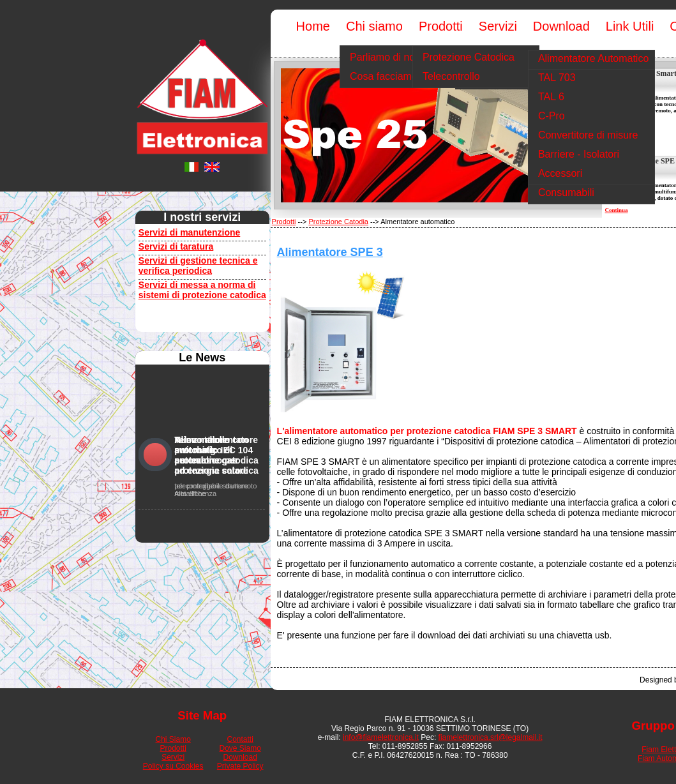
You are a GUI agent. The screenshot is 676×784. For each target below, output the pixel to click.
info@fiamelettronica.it (381, 737)
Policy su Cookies (173, 766)
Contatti (240, 739)
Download (240, 757)
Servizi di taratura (176, 246)
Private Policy (240, 766)
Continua (617, 210)
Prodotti (284, 222)
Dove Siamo (240, 748)
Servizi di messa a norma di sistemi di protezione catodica (202, 290)
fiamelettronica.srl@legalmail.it (491, 737)
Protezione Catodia (338, 222)
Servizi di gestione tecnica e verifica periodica (198, 266)
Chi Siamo (173, 739)
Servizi (173, 757)
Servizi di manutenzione (189, 232)
